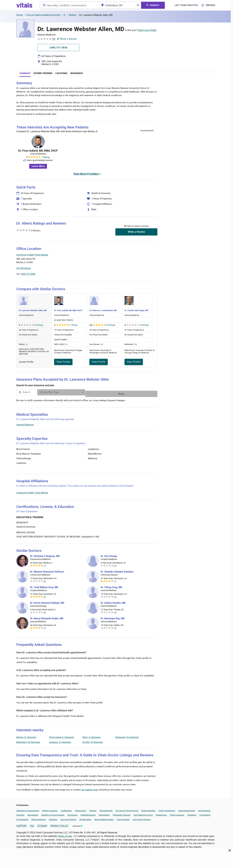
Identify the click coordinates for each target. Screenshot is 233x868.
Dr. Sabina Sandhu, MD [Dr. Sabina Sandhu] (113, 601)
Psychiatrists (205, 814)
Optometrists (104, 814)
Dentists (93, 809)
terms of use (65, 835)
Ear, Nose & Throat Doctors (127, 809)
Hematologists (204, 809)
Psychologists (22, 818)
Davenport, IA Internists (127, 736)
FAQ (32, 824)
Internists (20, 814)
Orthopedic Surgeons (122, 814)
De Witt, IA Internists (93, 741)
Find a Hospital (123, 818)
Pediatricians (161, 814)
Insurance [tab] (77, 73)
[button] (141, 262)
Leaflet (139, 276)
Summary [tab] (25, 73)
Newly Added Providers (104, 818)
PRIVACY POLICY (59, 824)
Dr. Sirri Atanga (109, 555)
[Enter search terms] (116, 392)
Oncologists (72, 814)
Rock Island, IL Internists (62, 736)
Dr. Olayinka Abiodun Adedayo (117, 570)
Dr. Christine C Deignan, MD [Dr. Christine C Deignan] (45, 555)
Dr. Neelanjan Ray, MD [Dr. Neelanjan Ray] (113, 617)
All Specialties (85, 818)
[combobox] (69, 5)
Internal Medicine (25, 423)
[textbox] (69, 5)
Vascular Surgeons (68, 818)
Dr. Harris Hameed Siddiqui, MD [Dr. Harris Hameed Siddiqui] (47, 601)
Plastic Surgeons (177, 814)
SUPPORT (22, 824)
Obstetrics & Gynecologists (53, 814)
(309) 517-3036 (28, 274)
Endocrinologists (148, 809)
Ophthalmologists (88, 814)
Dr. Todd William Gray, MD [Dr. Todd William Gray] (44, 586)
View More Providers (86, 174)
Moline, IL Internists (26, 736)
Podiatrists (192, 814)
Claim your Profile (147, 30)
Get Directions (24, 268)
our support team (90, 788)
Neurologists (33, 814)
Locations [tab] (61, 73)
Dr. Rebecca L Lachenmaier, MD (103, 310)
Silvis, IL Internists (92, 736)
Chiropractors (81, 809)
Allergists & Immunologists (28, 809)
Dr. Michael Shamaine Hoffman (47, 570)
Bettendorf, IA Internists (28, 741)
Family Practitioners (167, 809)
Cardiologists (66, 809)
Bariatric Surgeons (50, 809)
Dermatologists (106, 809)
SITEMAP (42, 824)
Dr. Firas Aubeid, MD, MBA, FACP (38, 151)
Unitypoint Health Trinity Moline (32, 491)
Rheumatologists (39, 818)
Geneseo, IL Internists (60, 741)
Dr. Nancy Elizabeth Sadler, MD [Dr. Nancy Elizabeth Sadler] (47, 617)
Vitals (155, 276)
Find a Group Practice (142, 818)
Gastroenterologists (187, 809)
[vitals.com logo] (25, 5)
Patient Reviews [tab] (43, 73)
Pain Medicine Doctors (143, 814)
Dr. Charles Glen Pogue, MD (136, 310)
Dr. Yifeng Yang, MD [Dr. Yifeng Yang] (111, 586)
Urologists (53, 818)
